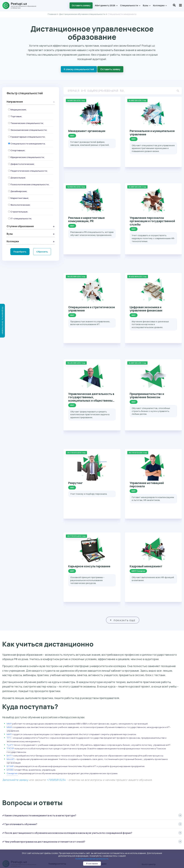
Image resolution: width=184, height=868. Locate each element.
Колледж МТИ (102, 794)
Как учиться (9, 809)
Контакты (8, 826)
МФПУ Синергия (58, 773)
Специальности (130, 5)
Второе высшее (11, 796)
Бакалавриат (10, 776)
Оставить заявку (81, 5)
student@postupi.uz (156, 835)
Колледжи (160, 5)
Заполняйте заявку (15, 675)
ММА (9, 623)
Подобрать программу (3, 321)
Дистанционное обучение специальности (82, 14)
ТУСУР (11, 644)
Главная (52, 14)
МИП (9, 630)
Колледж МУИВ (103, 785)
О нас (6, 821)
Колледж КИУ (102, 773)
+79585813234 (56, 675)
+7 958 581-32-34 (154, 828)
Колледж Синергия (105, 790)
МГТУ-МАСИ (56, 802)
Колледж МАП (102, 798)
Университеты (57, 759)
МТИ (51, 777)
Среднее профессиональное (18, 772)
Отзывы (7, 817)
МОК (97, 802)
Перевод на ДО (11, 801)
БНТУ (10, 651)
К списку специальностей (79, 69)
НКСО (98, 810)
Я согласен (92, 863)
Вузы (147, 5)
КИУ (51, 794)
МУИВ (10, 665)
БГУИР (10, 662)
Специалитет (10, 780)
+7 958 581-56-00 (154, 808)
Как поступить (11, 805)
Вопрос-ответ (10, 813)
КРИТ (98, 781)
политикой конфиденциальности (92, 859)
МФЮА (52, 806)
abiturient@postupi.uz (157, 795)
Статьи (7, 830)
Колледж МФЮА (103, 777)
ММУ (9, 619)
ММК (97, 765)
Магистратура (10, 784)
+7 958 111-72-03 (154, 788)
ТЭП (97, 806)
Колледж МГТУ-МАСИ (106, 769)
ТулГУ (10, 640)
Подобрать (20, 251)
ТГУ (9, 633)
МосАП (11, 655)
